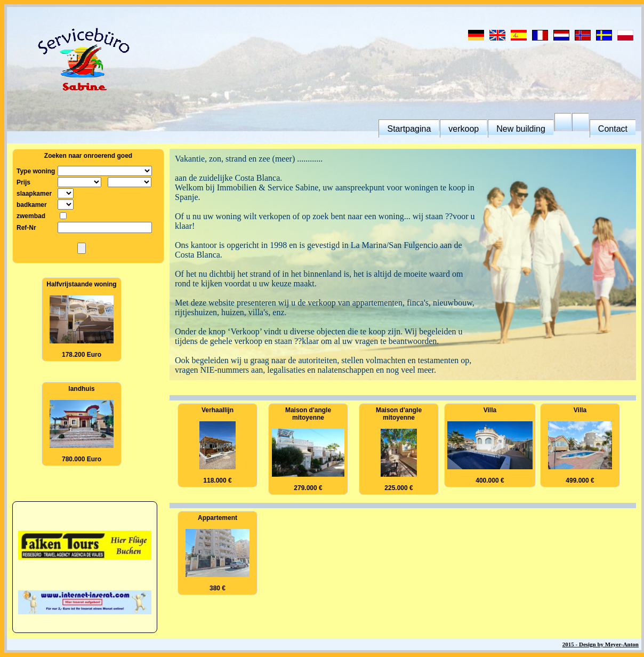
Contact (613, 129)
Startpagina (409, 129)
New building (521, 129)
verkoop (464, 129)
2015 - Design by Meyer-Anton (601, 644)
